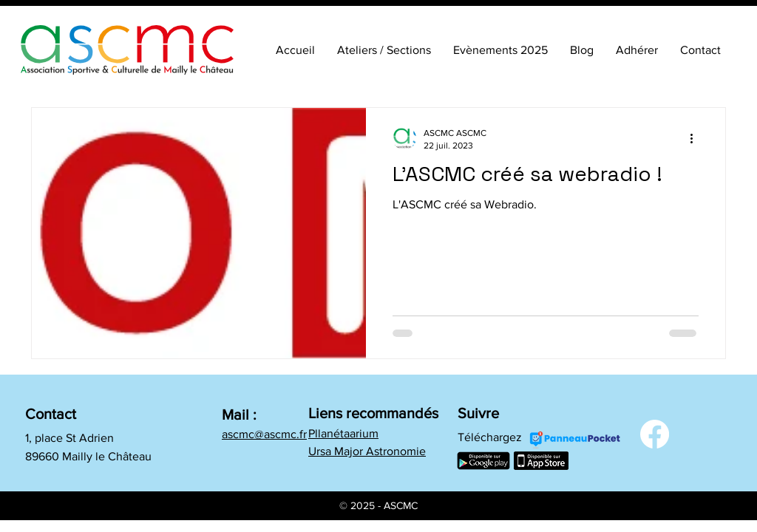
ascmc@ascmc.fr (264, 434)
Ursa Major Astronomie (367, 451)
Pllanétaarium (343, 433)
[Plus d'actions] (696, 138)
